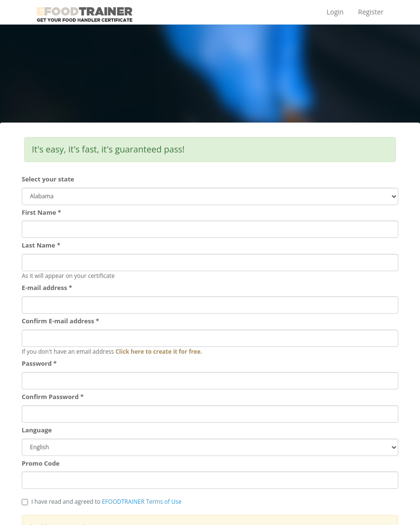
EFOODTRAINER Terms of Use (142, 502)
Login (335, 12)
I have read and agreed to (102, 502)
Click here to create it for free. (159, 352)
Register (371, 12)
